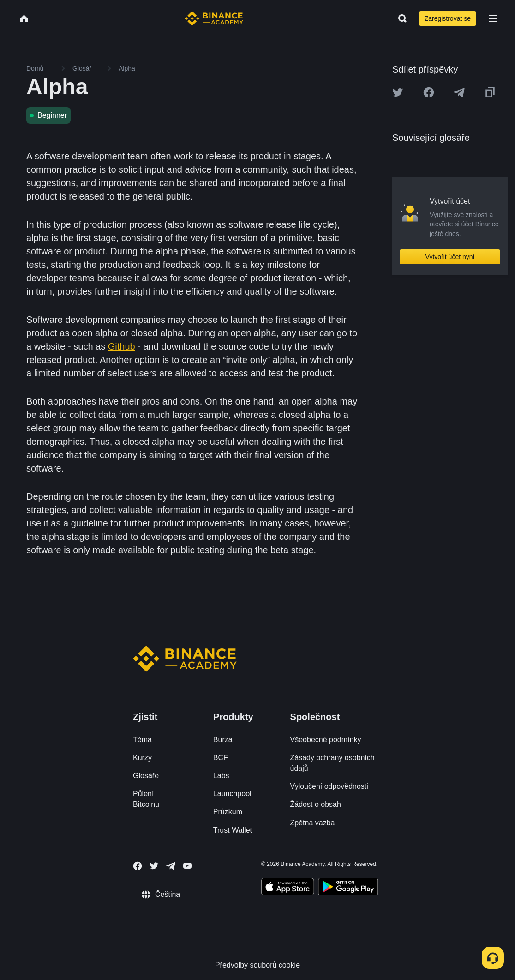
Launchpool (232, 794)
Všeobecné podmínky (326, 740)
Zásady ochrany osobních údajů (332, 763)
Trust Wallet (233, 830)
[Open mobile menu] (493, 18)
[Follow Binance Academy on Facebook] (138, 866)
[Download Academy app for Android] (348, 888)
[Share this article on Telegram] (459, 92)
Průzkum (228, 812)
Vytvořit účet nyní (450, 257)
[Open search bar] (400, 18)
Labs (221, 776)
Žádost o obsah (316, 804)
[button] (493, 18)
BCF (221, 758)
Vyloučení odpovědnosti (329, 786)
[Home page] (214, 18)
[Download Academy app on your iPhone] (288, 888)
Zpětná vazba (313, 823)
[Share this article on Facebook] (429, 92)
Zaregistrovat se (448, 18)
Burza (223, 740)
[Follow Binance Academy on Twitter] (154, 866)
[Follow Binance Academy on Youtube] (187, 866)
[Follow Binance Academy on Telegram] (171, 866)
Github (122, 346)
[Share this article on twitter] (398, 92)
